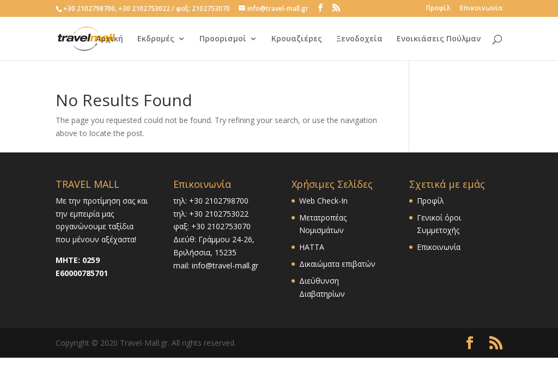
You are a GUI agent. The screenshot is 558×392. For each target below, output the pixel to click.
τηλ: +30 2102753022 (211, 214)
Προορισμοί (223, 39)
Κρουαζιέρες (297, 39)
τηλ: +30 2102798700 (211, 201)
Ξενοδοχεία (359, 39)
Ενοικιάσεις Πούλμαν (439, 39)
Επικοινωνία (481, 9)
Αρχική (110, 39)
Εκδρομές (156, 39)
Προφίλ (438, 9)
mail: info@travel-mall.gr (216, 265)
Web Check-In (323, 201)
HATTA (312, 247)
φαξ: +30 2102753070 (212, 226)
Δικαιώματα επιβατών (337, 264)
